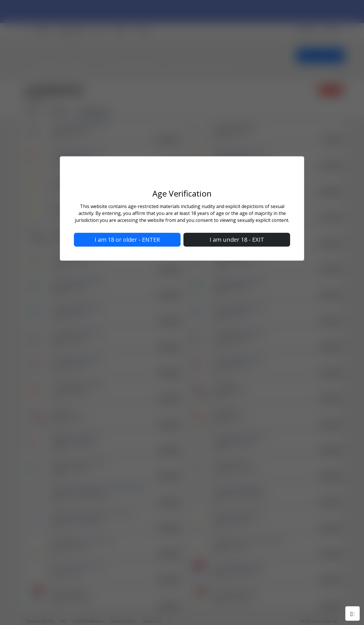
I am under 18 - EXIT (237, 240)
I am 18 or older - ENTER (127, 240)
